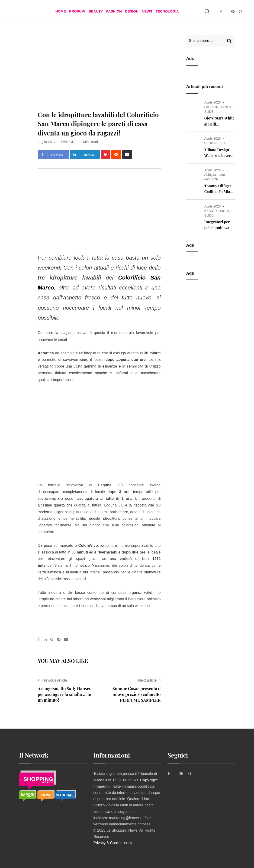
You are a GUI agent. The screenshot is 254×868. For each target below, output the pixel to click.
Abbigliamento (215, 175)
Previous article (54, 680)
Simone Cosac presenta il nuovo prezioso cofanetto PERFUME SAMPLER (137, 694)
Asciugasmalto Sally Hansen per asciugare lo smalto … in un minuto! (65, 694)
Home (61, 11)
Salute (225, 211)
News (147, 11)
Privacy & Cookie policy (113, 843)
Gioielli (226, 107)
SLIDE (209, 112)
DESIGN (132, 11)
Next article (147, 680)
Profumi (77, 11)
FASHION (114, 11)
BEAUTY (96, 11)
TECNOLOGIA (167, 11)
